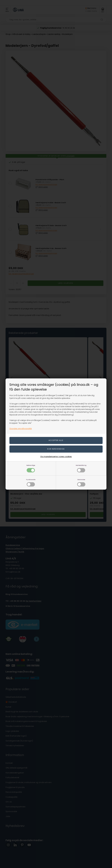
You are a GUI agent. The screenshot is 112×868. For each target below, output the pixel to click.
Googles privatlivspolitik (21, 429)
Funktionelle (31, 483)
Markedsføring (81, 468)
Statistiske (81, 483)
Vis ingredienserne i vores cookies (56, 456)
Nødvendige (31, 468)
